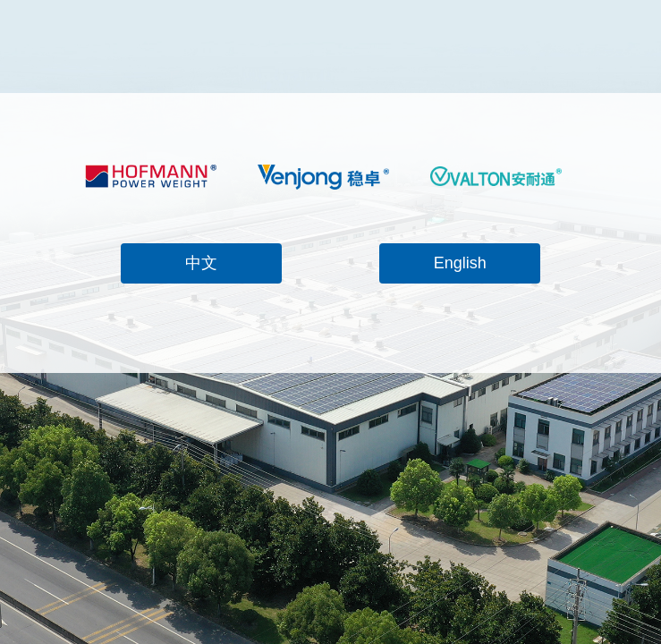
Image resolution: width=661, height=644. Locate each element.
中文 (201, 263)
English (460, 263)
